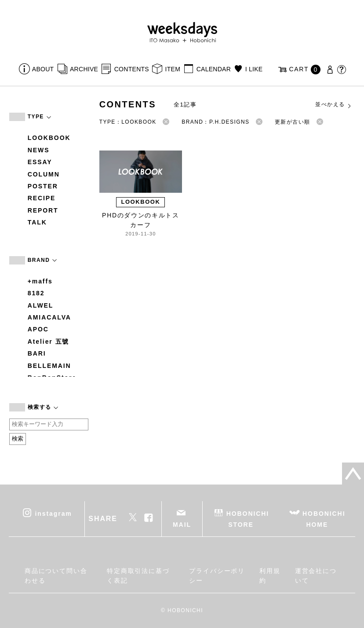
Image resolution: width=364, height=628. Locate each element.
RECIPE (42, 198)
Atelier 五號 (49, 342)
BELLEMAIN (49, 366)
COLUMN (44, 174)
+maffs (40, 281)
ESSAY (40, 162)
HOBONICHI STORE (248, 519)
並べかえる (334, 105)
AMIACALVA (49, 317)
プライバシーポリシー (217, 576)
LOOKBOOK (49, 138)
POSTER (43, 186)
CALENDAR (214, 69)
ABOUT (43, 69)
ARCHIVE (84, 69)
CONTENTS (132, 69)
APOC (38, 329)
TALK (37, 222)
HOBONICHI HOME (324, 519)
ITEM (173, 69)
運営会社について (316, 576)
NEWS (39, 150)
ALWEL (41, 305)
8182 (36, 293)
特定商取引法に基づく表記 (138, 576)
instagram (54, 513)
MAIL (182, 525)
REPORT (43, 210)
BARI (37, 353)
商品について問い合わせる (56, 576)
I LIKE (254, 69)
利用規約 (270, 576)
